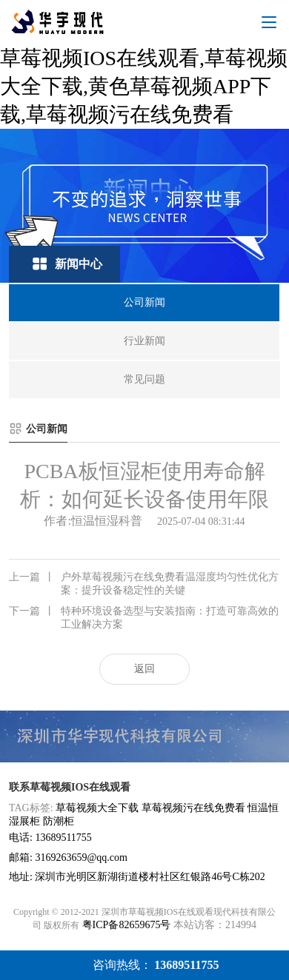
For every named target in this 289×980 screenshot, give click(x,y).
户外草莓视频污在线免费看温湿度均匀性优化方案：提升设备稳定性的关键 (144, 583)
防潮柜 (59, 821)
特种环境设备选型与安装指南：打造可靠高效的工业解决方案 (144, 617)
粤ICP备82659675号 (127, 925)
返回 (144, 669)
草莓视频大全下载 (97, 808)
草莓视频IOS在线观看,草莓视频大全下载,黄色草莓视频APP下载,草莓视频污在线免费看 (144, 86)
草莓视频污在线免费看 (193, 808)
